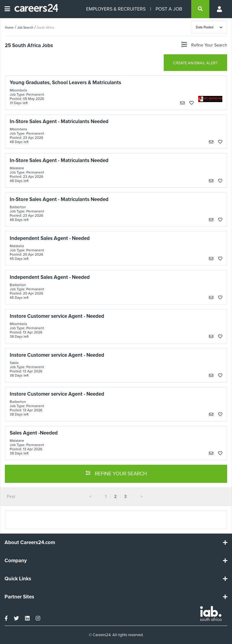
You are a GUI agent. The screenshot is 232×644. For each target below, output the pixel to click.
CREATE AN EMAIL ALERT (195, 63)
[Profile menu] (220, 9)
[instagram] (38, 618)
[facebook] (6, 618)
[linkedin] (27, 618)
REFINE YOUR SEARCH (116, 473)
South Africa (45, 27)
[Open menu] (7, 9)
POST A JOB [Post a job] (169, 9)
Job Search (25, 27)
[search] (200, 9)
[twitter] (16, 618)
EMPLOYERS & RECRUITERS (116, 9)
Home (9, 27)
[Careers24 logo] (34, 9)
